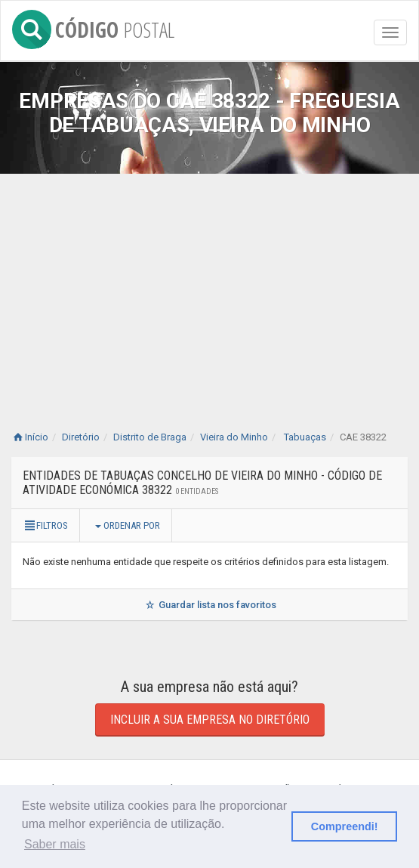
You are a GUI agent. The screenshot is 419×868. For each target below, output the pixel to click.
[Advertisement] (209, 287)
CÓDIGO (93, 27)
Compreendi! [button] (345, 826)
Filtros (45, 525)
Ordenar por (128, 525)
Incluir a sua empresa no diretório (210, 720)
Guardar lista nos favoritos (209, 605)
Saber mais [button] (55, 844)
